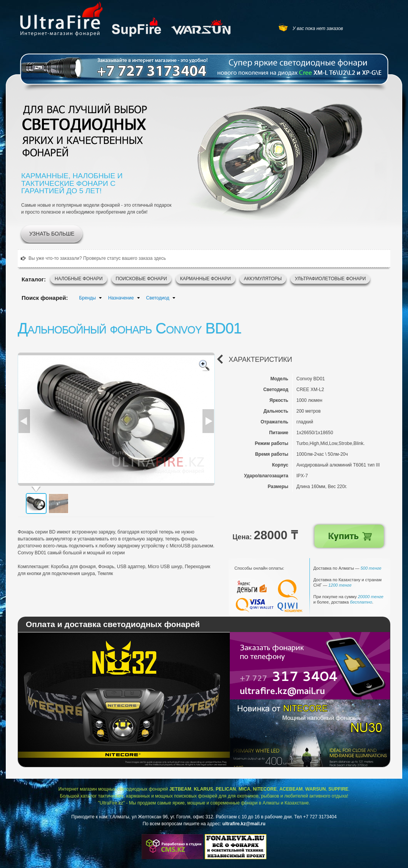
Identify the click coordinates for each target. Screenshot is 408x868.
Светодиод (158, 298)
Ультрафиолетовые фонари (330, 279)
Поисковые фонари (141, 279)
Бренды (87, 298)
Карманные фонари (206, 279)
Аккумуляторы (263, 279)
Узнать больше (52, 234)
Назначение (121, 298)
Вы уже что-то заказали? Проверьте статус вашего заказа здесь (97, 258)
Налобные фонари (79, 279)
